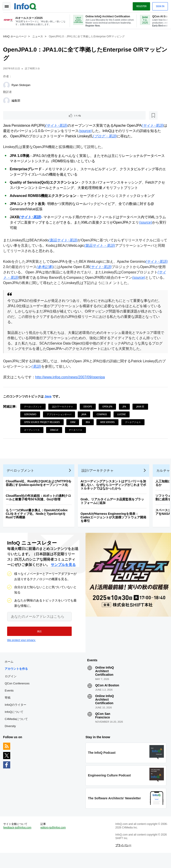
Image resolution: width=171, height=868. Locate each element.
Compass (103, 420)
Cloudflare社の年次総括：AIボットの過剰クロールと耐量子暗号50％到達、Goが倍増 (40, 506)
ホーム (10, 673)
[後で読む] (32, 115)
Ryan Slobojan (22, 84)
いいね (17, 115)
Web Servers (109, 428)
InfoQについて (15, 723)
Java (49, 402)
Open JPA (109, 412)
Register (140, 5)
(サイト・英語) (38, 278)
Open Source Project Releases (43, 428)
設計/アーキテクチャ (64, 412)
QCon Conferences (18, 694)
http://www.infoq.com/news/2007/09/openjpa (71, 383)
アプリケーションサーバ (60, 420)
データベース (77, 435)
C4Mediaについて (18, 730)
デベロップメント (34, 412)
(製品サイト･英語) (64, 240)
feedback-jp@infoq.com (19, 841)
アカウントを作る (18, 680)
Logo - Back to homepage (27, 5)
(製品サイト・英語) (105, 246)
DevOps (89, 412)
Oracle (56, 435)
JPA (126, 412)
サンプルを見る (63, 574)
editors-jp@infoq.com (54, 841)
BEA (89, 428)
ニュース (39, 36)
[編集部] (8, 100)
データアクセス (134, 428)
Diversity (12, 737)
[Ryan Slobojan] (8, 84)
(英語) (41, 372)
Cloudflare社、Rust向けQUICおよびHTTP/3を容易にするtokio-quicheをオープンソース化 (40, 491)
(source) (90, 131)
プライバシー (123, 859)
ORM (74, 428)
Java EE (142, 412)
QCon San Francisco (103, 726)
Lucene (123, 420)
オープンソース (33, 435)
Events (10, 701)
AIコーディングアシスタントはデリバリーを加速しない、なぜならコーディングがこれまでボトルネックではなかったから (115, 493)
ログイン (12, 687)
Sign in (159, 5)
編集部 (17, 100)
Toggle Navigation (8, 5)
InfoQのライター (17, 716)
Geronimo (32, 420)
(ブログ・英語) (106, 136)
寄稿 (9, 709)
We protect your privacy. (21, 650)
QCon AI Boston (107, 696)
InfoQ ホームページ (16, 36)
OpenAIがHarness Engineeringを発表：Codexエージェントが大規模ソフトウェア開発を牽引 (115, 525)
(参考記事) (68, 267)
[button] (37, 641)
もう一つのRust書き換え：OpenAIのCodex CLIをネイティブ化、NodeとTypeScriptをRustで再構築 (38, 522)
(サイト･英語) (58, 126)
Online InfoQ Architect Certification (104, 682)
